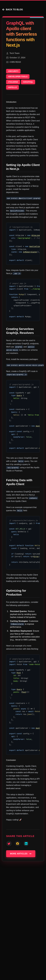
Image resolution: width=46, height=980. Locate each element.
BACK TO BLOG (12, 10)
